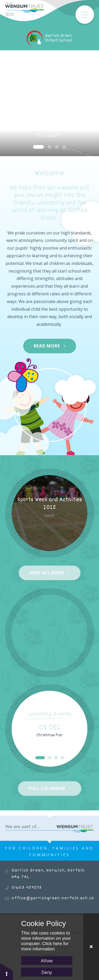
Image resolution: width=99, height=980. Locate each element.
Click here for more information (45, 946)
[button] (7, 971)
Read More (47, 346)
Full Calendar (47, 788)
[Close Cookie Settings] (91, 947)
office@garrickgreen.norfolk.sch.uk (53, 898)
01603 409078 (27, 888)
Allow (47, 961)
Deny (47, 972)
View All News (47, 573)
